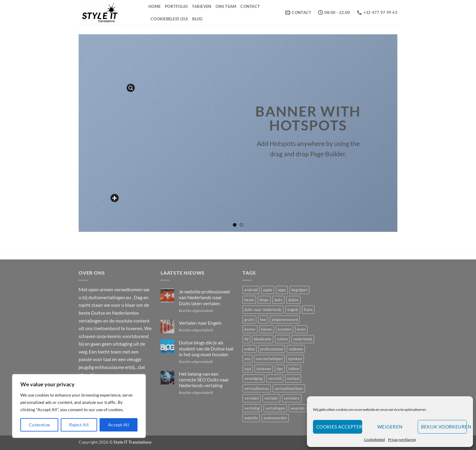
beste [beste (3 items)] (249, 300)
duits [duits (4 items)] (278, 300)
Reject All (79, 425)
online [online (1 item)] (250, 349)
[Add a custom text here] (115, 198)
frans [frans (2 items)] (308, 310)
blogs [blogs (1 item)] (264, 300)
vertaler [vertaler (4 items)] (271, 398)
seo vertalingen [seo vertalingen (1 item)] (269, 359)
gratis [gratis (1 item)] (249, 320)
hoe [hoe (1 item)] (263, 320)
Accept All (119, 425)
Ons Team (226, 6)
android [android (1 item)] (251, 290)
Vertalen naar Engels (200, 323)
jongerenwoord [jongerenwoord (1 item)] (285, 320)
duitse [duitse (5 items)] (293, 300)
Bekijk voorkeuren (444, 427)
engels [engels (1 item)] (293, 310)
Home (155, 6)
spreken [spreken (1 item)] (295, 359)
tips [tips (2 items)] (280, 369)
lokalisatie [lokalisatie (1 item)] (263, 339)
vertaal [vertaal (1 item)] (293, 378)
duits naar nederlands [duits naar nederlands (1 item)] (263, 310)
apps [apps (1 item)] (282, 290)
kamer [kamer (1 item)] (250, 329)
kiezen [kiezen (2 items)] (267, 329)
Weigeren (390, 427)
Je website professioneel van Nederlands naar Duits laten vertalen (204, 297)
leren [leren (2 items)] (301, 329)
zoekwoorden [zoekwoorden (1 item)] (275, 418)
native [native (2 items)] (282, 339)
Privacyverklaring (402, 440)
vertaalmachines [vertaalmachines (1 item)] (289, 388)
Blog (197, 19)
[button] (131, 88)
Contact (250, 6)
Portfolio (176, 6)
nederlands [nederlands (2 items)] (303, 339)
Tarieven (202, 6)
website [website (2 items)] (251, 418)
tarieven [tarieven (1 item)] (264, 369)
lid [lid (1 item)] (246, 339)
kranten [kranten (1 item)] (285, 329)
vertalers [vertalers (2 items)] (292, 398)
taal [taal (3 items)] (248, 369)
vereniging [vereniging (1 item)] (253, 378)
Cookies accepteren (339, 427)
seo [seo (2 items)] (247, 359)
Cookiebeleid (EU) (169, 19)
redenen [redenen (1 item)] (296, 349)
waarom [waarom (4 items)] (298, 408)
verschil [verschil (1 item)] (275, 378)
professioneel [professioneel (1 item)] (272, 349)
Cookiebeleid (374, 440)
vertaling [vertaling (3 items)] (252, 408)
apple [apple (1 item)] (268, 290)
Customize (39, 425)
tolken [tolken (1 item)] (294, 369)
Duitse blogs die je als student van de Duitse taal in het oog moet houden (206, 348)
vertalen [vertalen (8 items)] (252, 398)
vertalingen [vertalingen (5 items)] (275, 408)
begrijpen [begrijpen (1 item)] (299, 290)
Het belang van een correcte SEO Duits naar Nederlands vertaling (204, 379)
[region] (79, 406)
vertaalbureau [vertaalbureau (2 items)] (257, 388)
